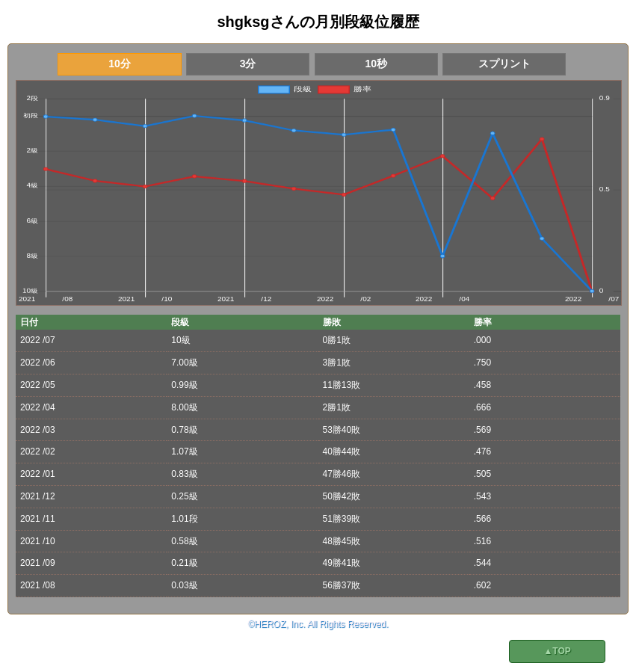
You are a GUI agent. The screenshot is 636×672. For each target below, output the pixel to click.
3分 (248, 64)
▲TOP (557, 651)
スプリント (504, 64)
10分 (120, 64)
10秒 (376, 64)
